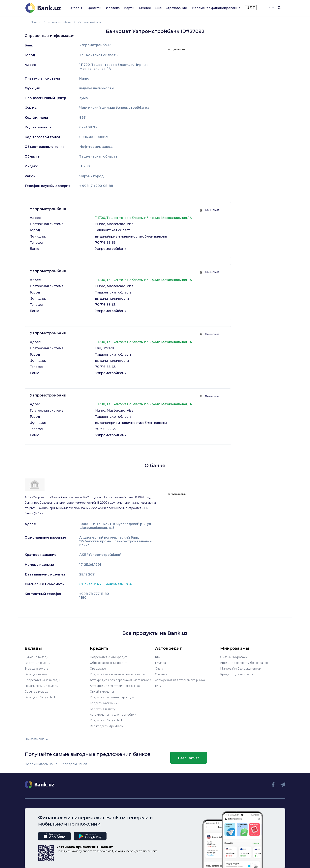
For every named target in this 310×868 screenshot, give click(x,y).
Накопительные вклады (42, 686)
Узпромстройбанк (95, 45)
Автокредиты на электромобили (113, 715)
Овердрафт (98, 669)
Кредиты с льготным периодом (112, 697)
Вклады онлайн (36, 674)
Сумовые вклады (37, 657)
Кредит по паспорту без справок (244, 663)
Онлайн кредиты (102, 692)
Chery (159, 669)
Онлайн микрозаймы (235, 657)
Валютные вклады (38, 663)
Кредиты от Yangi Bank (106, 720)
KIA (157, 657)
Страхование (176, 8)
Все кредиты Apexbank (106, 726)
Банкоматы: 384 (118, 584)
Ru (271, 8)
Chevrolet (162, 674)
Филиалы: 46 (90, 584)
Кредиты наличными (105, 703)
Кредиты (94, 8)
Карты (129, 8)
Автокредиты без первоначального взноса (120, 680)
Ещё (158, 8)
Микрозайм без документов (240, 669)
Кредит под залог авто (236, 674)
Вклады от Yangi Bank (40, 697)
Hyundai (161, 663)
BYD (158, 686)
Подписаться (189, 758)
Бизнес (145, 8)
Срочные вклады (37, 692)
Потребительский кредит (108, 657)
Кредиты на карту (103, 709)
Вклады (76, 8)
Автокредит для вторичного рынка (115, 686)
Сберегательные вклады (42, 680)
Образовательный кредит (108, 663)
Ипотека (113, 8)
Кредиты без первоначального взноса (117, 674)
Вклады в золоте (37, 669)
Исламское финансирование (216, 8)
